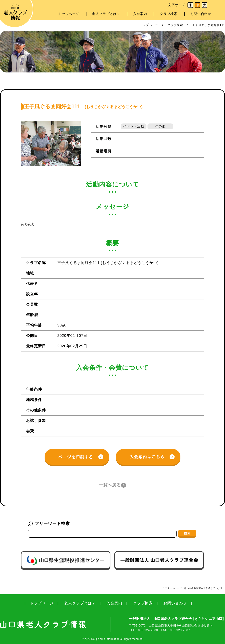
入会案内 (140, 14)
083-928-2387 (180, 630)
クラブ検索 (169, 14)
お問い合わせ (201, 14)
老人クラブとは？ (106, 14)
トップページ (69, 14)
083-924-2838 (148, 630)
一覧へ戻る (110, 485)
